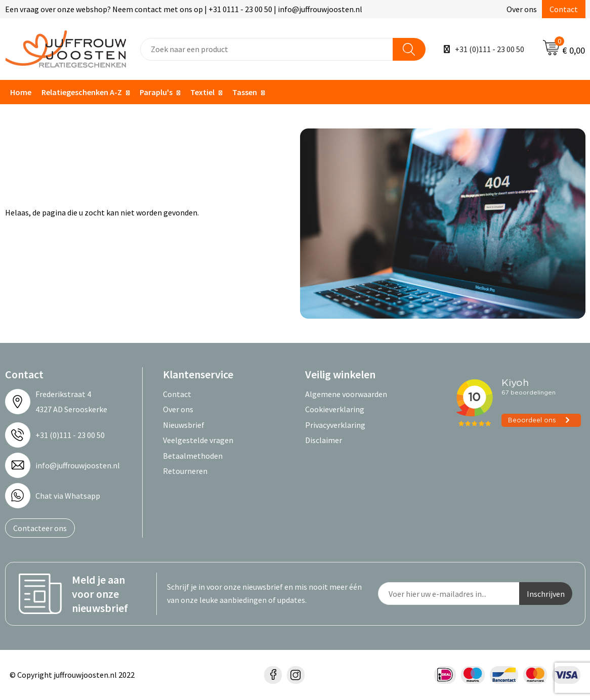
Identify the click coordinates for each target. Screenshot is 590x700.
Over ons (522, 9)
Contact (564, 9)
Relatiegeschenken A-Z (82, 92)
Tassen (245, 92)
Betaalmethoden (193, 456)
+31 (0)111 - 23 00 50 (490, 49)
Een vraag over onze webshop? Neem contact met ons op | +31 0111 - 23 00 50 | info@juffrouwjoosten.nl (184, 9)
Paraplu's (156, 92)
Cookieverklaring (335, 409)
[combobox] (267, 49)
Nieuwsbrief (184, 425)
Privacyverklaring (335, 425)
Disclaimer (324, 440)
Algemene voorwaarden (346, 394)
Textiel (202, 92)
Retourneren (185, 471)
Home (21, 92)
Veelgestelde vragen (198, 440)
